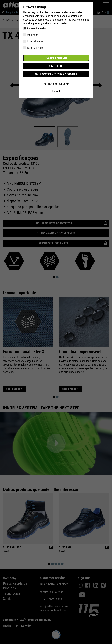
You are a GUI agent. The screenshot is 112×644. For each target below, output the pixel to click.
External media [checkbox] (35, 41)
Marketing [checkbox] (33, 35)
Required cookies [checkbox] (37, 28)
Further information (56, 84)
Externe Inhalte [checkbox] (35, 48)
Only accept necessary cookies (56, 74)
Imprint (56, 91)
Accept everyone (56, 58)
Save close (56, 66)
